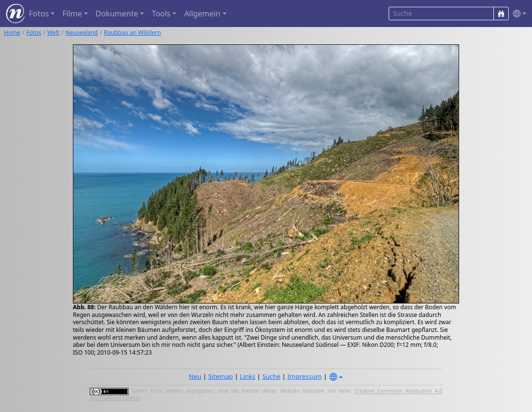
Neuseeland (82, 33)
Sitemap (220, 376)
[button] (518, 14)
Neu (195, 376)
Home (12, 33)
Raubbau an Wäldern (132, 33)
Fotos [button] (39, 14)
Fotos (34, 33)
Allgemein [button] (202, 14)
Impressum (304, 376)
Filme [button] (72, 14)
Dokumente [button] (117, 14)
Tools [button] (161, 14)
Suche (271, 376)
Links (248, 376)
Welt (53, 33)
